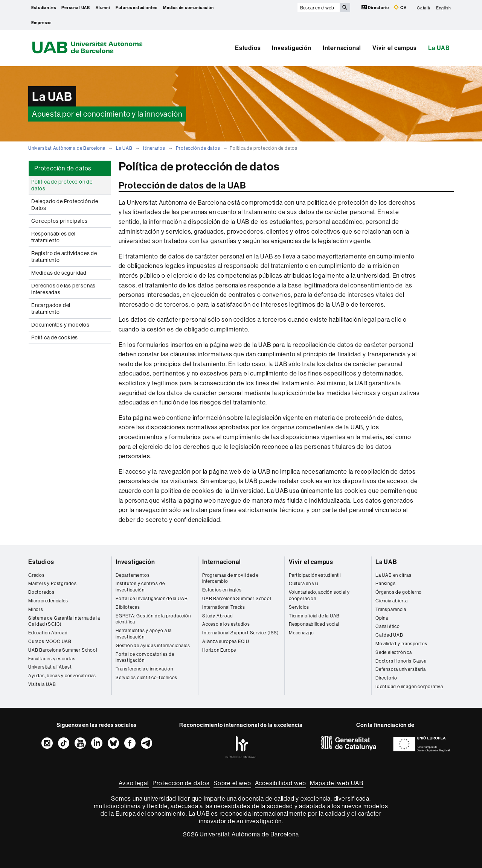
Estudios (248, 48)
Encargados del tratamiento (51, 309)
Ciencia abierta (392, 601)
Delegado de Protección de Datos (65, 205)
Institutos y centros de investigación (140, 587)
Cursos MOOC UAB (50, 641)
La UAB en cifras (394, 575)
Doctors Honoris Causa (401, 661)
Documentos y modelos (60, 325)
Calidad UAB (389, 635)
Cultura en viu (304, 583)
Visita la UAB (42, 684)
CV (400, 7)
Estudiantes (44, 8)
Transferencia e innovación (144, 669)
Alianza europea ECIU (226, 641)
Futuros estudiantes (137, 8)
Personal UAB (76, 8)
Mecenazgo (301, 633)
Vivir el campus (395, 48)
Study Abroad (218, 616)
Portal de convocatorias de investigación (145, 657)
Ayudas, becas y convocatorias (62, 676)
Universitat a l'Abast (50, 667)
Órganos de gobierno (399, 592)
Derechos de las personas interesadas (63, 289)
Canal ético (388, 626)
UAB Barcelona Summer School (63, 650)
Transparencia (391, 609)
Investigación (291, 48)
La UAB (439, 48)
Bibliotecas (128, 607)
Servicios (299, 607)
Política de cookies (55, 337)
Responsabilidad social (314, 624)
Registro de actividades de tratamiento (64, 257)
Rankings (385, 583)
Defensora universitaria (400, 669)
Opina (382, 618)
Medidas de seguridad (59, 273)
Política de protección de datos (62, 185)
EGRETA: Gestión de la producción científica (153, 619)
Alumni (103, 8)
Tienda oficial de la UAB (314, 616)
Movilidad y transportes (401, 644)
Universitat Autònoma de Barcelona (67, 148)
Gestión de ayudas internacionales (153, 645)
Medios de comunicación (188, 8)
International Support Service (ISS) (241, 633)
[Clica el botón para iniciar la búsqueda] (345, 8)
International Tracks (224, 607)
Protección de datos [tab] (63, 168)
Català (424, 8)
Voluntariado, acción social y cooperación (319, 595)
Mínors (36, 609)
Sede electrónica (394, 652)
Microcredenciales (48, 601)
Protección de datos (198, 148)
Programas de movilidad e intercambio (230, 578)
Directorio (376, 7)
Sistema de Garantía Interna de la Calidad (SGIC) (64, 621)
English (444, 8)
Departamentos (133, 575)
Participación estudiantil (315, 575)
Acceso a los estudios (226, 624)
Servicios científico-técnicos (146, 677)
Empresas (41, 23)
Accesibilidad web (281, 783)
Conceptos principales (59, 221)
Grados (37, 575)
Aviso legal (134, 783)
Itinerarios (154, 148)
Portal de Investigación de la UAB (152, 598)
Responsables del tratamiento (53, 237)
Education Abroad (48, 633)
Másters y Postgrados (53, 583)
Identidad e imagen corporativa (409, 686)
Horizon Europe (219, 650)
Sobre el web (232, 783)
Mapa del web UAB (337, 783)
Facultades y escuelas (52, 659)
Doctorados (41, 592)
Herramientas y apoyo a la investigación (144, 634)
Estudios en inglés (222, 590)
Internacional (342, 48)
